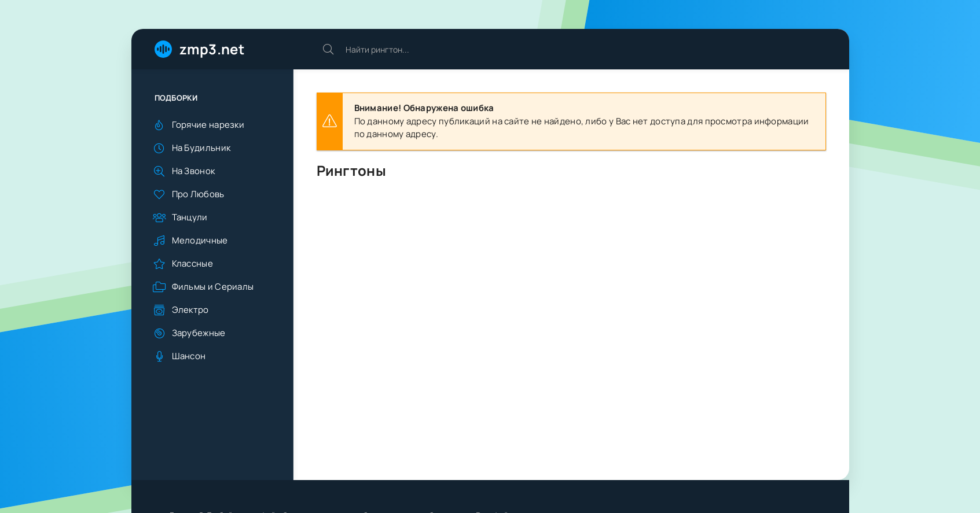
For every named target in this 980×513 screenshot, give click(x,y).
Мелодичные (200, 240)
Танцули (190, 217)
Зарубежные (199, 333)
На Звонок (194, 171)
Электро (190, 310)
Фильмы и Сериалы (213, 287)
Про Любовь (198, 194)
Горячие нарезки (208, 125)
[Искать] (328, 49)
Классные (192, 263)
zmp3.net (212, 49)
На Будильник (201, 148)
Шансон (189, 356)
